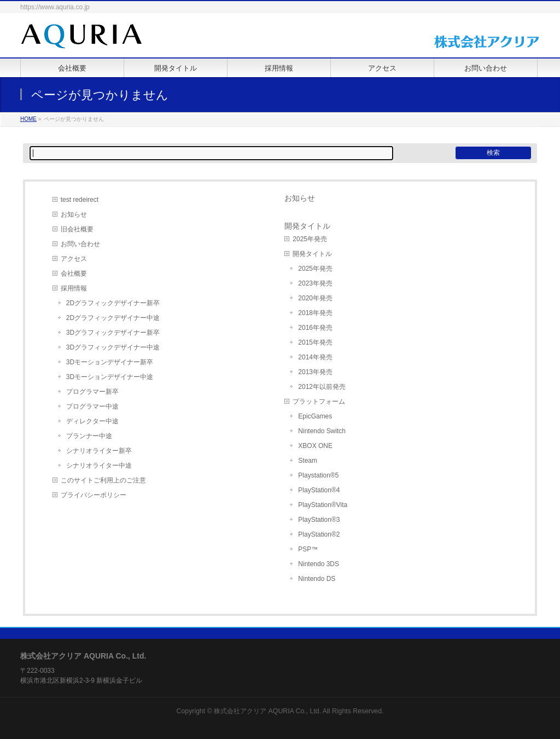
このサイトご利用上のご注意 (103, 480)
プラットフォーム (319, 401)
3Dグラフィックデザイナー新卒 (113, 333)
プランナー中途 (89, 436)
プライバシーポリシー (94, 495)
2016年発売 (315, 328)
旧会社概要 (77, 229)
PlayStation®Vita (323, 505)
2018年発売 (315, 313)
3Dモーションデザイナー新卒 (110, 362)
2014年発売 (315, 357)
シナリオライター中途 (99, 465)
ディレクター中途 (92, 421)
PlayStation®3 (319, 520)
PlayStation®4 (319, 490)
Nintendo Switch (322, 431)
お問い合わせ (80, 244)
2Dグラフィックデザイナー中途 (113, 318)
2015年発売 (315, 342)
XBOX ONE (315, 446)
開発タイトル (312, 254)
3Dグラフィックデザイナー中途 (113, 347)
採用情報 (74, 288)
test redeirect (80, 200)
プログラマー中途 (92, 406)
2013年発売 (315, 372)
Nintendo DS (317, 579)
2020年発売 (315, 298)
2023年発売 (315, 283)
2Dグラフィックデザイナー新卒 (113, 303)
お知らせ (74, 214)
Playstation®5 (318, 475)
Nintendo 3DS (319, 564)
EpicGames (315, 416)
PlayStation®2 (319, 534)
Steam (308, 461)
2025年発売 (310, 239)
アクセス (74, 259)
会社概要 (74, 274)
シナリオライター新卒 (99, 451)
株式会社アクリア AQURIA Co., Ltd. (267, 711)
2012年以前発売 (322, 387)
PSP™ (308, 549)
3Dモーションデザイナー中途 (110, 377)
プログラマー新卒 (92, 392)
